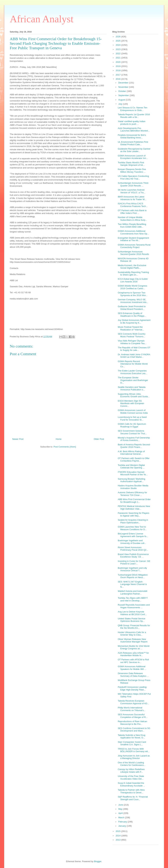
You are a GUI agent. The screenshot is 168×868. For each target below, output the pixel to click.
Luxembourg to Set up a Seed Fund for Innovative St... (132, 418)
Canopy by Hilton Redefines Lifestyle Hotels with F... (131, 771)
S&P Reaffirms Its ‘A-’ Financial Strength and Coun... (133, 798)
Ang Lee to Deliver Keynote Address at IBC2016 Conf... (132, 613)
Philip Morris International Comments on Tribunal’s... (132, 709)
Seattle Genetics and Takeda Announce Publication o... (132, 388)
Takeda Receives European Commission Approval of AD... (133, 702)
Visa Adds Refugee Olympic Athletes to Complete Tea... (132, 342)
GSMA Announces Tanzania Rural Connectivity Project (134, 246)
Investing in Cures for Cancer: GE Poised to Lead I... (134, 562)
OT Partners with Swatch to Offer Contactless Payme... (134, 460)
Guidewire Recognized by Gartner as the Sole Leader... (134, 150)
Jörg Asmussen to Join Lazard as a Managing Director (134, 757)
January (122, 826)
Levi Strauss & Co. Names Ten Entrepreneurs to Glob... (133, 109)
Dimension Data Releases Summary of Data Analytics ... (133, 675)
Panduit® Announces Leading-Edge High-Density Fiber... (132, 688)
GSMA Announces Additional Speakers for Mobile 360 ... (132, 668)
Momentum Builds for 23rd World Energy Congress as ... (134, 647)
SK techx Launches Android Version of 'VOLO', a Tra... (132, 191)
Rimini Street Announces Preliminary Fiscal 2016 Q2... (133, 549)
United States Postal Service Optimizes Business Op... (132, 620)
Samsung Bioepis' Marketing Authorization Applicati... (131, 480)
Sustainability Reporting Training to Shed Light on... (133, 274)
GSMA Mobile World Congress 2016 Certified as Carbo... (132, 287)
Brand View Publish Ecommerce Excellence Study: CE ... (133, 556)
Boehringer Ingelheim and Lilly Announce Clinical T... (132, 569)
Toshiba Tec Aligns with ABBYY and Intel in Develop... (133, 599)
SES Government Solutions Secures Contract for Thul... (132, 432)
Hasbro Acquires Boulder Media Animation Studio (133, 487)
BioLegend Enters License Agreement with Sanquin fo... (133, 535)
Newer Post (18, 439)
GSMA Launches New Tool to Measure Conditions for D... (132, 528)
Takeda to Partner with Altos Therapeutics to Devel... (131, 791)
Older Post (99, 439)
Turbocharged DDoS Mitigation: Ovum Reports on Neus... (133, 576)
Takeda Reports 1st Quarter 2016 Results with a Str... (134, 116)
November (124, 87)
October (122, 91)
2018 (119, 70)
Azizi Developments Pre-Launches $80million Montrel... (134, 130)
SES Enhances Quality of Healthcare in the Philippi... (132, 315)
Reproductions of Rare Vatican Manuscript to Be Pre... (132, 723)
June (121, 805)
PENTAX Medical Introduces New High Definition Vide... (134, 508)
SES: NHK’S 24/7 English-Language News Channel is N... (132, 584)
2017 (119, 75)
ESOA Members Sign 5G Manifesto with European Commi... (131, 403)
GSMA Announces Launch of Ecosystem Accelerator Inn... (133, 157)
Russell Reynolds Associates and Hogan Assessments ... (134, 606)
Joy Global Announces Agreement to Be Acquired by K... (134, 321)
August (122, 100)
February (123, 822)
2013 (119, 840)
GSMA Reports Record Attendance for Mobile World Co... (133, 364)
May (121, 809)
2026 (119, 37)
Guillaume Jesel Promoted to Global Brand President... (132, 308)
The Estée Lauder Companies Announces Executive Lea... (132, 372)
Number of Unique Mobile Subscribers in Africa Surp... (132, 219)
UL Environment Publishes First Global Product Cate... (133, 143)
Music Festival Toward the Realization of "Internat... (131, 328)
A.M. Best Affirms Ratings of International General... (131, 453)
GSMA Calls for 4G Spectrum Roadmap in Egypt (132, 425)
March (122, 818)
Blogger (98, 861)
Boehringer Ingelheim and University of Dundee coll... (132, 542)
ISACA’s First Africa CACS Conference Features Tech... (133, 205)
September (124, 95)
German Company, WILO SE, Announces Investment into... (133, 301)
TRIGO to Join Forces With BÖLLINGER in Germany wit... (134, 750)
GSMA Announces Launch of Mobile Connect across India (133, 412)
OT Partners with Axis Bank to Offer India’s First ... (132, 212)
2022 (119, 54)
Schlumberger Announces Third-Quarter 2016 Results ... (133, 184)
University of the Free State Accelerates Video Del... (131, 777)
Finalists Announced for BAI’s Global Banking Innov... (132, 136)
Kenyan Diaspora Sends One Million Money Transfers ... (132, 171)
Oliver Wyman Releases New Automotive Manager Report (133, 640)
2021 (119, 58)
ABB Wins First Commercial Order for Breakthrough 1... (134, 501)
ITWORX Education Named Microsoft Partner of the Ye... (133, 473)
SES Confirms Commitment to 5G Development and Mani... (134, 730)
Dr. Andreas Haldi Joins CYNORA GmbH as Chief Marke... (134, 356)
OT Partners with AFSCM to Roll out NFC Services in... (133, 661)
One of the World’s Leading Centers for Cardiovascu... (132, 764)
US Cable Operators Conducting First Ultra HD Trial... (133, 177)
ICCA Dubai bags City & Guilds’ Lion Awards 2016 (133, 280)
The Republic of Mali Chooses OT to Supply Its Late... (134, 349)
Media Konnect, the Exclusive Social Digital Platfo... (132, 267)
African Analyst (42, 19)
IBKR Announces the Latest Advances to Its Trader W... (132, 198)
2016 (119, 79)
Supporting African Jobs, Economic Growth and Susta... (134, 395)
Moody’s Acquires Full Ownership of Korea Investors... (134, 439)
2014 (119, 836)
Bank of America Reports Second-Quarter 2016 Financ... (134, 446)
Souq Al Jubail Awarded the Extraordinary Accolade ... (131, 784)
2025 (119, 41)
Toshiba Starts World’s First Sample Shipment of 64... (131, 164)
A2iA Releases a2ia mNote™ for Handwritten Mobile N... (133, 654)
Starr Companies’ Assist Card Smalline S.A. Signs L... (132, 743)
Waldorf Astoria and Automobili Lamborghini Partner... (133, 592)
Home (59, 439)
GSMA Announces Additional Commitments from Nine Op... (133, 232)
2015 (119, 831)
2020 (119, 62)
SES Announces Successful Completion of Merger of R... (133, 716)
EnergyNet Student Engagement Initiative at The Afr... (133, 239)
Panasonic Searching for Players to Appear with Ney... (134, 514)
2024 (119, 45)
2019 (119, 66)
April (121, 813)
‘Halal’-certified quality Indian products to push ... (132, 123)
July (121, 104)
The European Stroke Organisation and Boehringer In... (133, 380)
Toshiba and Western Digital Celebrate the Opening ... (131, 466)
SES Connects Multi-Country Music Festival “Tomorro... (132, 335)
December (124, 83)
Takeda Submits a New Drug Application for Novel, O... (132, 736)
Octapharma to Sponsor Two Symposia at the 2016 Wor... (133, 294)
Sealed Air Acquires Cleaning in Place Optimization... (133, 521)
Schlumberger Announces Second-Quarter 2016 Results (133, 253)
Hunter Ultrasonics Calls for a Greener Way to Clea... (132, 634)
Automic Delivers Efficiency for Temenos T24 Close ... (132, 494)
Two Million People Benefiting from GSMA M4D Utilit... (132, 225)
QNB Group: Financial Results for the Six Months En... (134, 627)
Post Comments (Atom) (65, 447)
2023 (119, 49)
